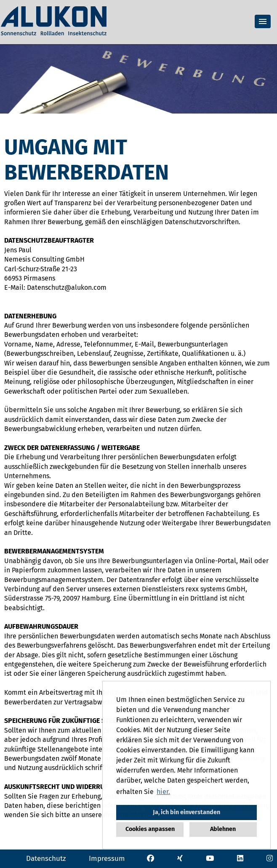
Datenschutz (46, 859)
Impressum (107, 859)
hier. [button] (163, 792)
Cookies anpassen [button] (150, 829)
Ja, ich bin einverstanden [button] (186, 812)
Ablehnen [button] (223, 829)
